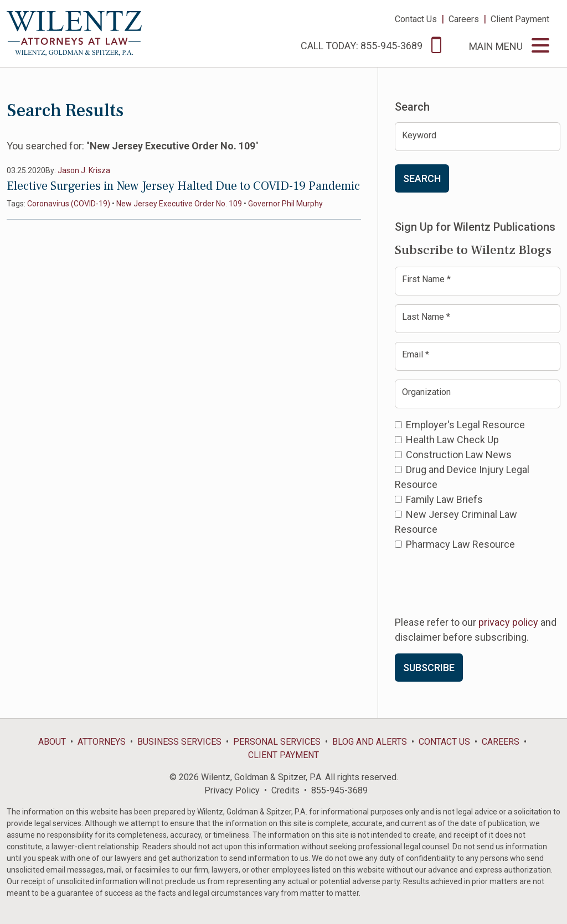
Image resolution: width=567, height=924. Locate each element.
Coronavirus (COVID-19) (69, 204)
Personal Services (277, 742)
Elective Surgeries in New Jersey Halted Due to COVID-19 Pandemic (183, 186)
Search (422, 178)
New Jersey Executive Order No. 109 (179, 204)
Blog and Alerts (370, 742)
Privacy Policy (232, 790)
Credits (285, 790)
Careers (464, 19)
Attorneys (102, 742)
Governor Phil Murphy (285, 204)
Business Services (179, 742)
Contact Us (416, 19)
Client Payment (520, 19)
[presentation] (479, 582)
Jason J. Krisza (84, 170)
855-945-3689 (339, 790)
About (52, 742)
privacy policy (508, 622)
